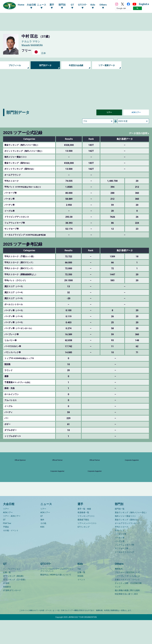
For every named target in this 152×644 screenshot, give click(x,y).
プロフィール (15, 65)
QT (4, 544)
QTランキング (84, 551)
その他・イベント (11, 554)
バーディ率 (120, 565)
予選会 (6, 551)
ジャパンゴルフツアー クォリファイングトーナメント (57, 594)
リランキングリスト (86, 540)
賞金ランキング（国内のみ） (127, 544)
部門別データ (45, 65)
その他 (43, 547)
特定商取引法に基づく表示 (126, 618)
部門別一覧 (120, 533)
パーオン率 (120, 562)
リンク (118, 611)
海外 (42, 544)
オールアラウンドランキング (127, 547)
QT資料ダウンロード (12, 614)
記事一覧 (7, 596)
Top (79, 593)
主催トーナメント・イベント (127, 604)
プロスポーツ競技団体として (127, 596)
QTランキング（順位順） (14, 600)
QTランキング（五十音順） (15, 604)
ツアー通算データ (107, 65)
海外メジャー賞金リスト (125, 540)
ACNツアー (136, 112)
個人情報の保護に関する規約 (127, 614)
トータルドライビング (124, 576)
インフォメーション (12, 593)
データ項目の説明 (137, 133)
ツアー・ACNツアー (12, 540)
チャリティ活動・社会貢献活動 (128, 607)
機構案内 (119, 593)
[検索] (123, 8)
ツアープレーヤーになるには (127, 600)
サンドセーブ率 (122, 572)
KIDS (42, 551)
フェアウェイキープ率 (124, 569)
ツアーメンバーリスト (87, 547)
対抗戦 (80, 600)
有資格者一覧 (83, 536)
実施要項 (7, 611)
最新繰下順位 (83, 544)
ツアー (109, 112)
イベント (81, 604)
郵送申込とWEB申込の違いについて (56, 599)
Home (21, 5)
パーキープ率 (121, 558)
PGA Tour (7, 547)
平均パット (120, 554)
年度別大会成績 (76, 65)
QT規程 (6, 607)
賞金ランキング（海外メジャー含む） (131, 536)
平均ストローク (122, 551)
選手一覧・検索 (84, 533)
